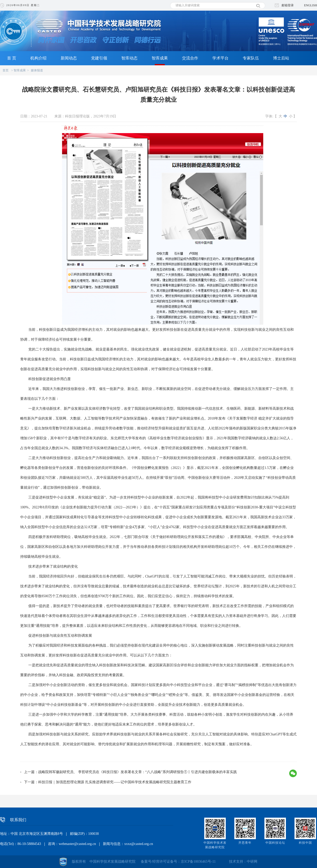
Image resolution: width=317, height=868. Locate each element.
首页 (6, 70)
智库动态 (129, 58)
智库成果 (160, 58)
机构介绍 (38, 58)
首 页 (12, 58)
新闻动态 (69, 58)
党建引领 (99, 58)
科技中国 (305, 843)
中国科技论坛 (275, 843)
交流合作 (190, 58)
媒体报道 (37, 70)
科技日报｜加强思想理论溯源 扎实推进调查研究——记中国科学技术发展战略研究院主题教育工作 (115, 782)
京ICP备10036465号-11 (198, 862)
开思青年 (245, 843)
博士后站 (281, 58)
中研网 (252, 862)
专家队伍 (251, 58)
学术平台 (220, 58)
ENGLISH (311, 5)
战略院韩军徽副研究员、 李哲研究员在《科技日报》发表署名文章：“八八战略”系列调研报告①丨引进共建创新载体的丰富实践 (138, 772)
